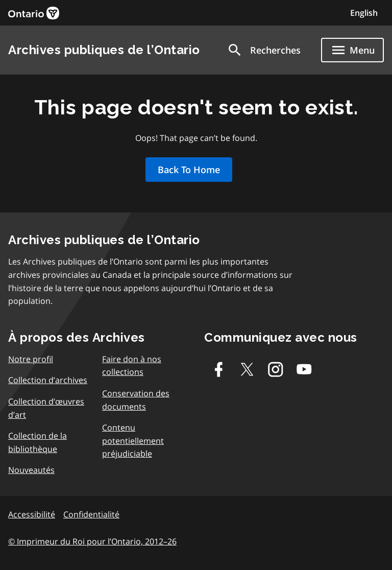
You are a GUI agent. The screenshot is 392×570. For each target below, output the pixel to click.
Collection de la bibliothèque (38, 442)
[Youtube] (304, 369)
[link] (34, 13)
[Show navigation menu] (352, 50)
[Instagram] (276, 369)
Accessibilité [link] (32, 514)
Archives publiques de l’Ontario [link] (104, 50)
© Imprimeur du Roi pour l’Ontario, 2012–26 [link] (92, 541)
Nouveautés (31, 470)
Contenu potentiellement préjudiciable (133, 441)
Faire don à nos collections (132, 366)
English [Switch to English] (364, 13)
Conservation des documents (136, 400)
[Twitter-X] (247, 369)
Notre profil (31, 359)
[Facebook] (218, 369)
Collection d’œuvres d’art (46, 408)
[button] (264, 50)
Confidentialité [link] (91, 514)
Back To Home (189, 170)
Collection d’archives (48, 380)
